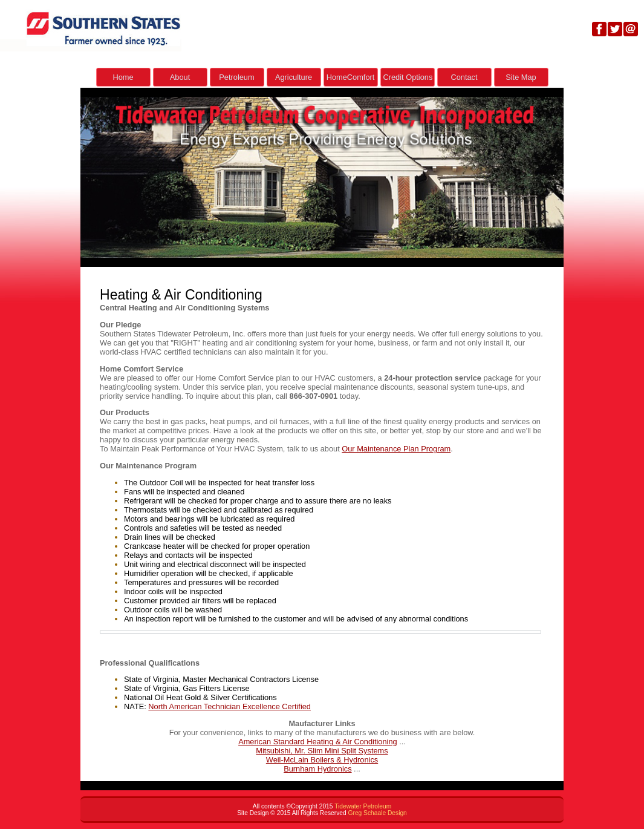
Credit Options (408, 77)
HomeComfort (351, 77)
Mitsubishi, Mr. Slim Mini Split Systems (322, 751)
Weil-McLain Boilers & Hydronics (322, 760)
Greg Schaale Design (378, 813)
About (180, 77)
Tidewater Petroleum (363, 806)
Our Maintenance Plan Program (396, 449)
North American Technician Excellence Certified (229, 706)
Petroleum (236, 77)
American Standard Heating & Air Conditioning (318, 742)
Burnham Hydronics (317, 769)
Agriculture (294, 77)
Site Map (521, 77)
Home (123, 77)
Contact (464, 77)
